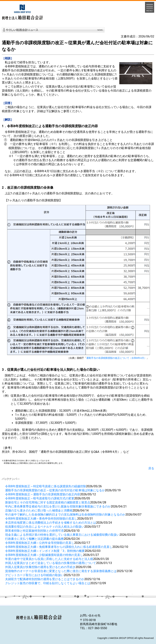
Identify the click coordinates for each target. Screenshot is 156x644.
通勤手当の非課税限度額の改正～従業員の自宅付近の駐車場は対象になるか (55, 490)
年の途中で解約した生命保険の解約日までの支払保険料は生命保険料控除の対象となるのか (65, 514)
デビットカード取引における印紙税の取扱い (34, 575)
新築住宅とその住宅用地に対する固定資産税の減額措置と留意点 (48, 502)
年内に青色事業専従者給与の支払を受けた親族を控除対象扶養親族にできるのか (58, 506)
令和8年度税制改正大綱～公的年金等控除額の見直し (40, 543)
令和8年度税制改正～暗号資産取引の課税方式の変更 (40, 498)
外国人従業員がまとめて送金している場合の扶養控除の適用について (51, 563)
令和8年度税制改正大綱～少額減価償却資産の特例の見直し (44, 555)
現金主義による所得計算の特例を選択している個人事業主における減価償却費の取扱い (62, 535)
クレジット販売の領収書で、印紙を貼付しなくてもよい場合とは (48, 583)
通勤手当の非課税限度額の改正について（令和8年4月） (116, 358)
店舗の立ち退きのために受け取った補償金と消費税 (39, 510)
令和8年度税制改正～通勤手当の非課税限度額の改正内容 (43, 494)
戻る (151, 468)
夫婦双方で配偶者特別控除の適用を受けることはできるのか (45, 579)
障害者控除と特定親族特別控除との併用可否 (34, 531)
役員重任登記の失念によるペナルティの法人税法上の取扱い (45, 527)
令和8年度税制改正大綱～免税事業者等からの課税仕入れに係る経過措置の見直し (59, 547)
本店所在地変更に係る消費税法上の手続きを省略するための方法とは (51, 523)
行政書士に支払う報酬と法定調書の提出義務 (34, 539)
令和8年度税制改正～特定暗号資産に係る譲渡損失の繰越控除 (46, 486)
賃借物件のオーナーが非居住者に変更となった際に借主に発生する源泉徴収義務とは (61, 571)
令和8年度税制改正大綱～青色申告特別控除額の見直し (41, 518)
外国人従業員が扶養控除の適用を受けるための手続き (40, 567)
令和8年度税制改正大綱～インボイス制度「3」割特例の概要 (45, 551)
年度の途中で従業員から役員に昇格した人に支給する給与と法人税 (49, 559)
